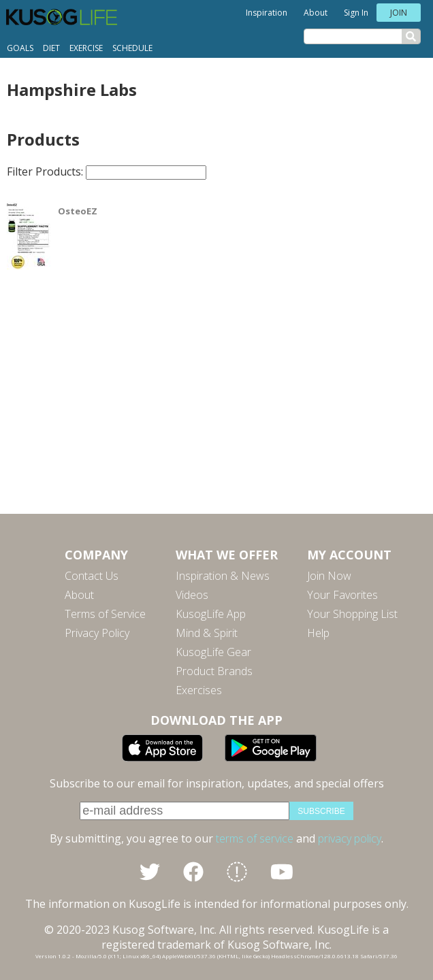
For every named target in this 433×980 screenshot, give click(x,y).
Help (318, 633)
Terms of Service (105, 614)
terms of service (255, 838)
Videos (192, 595)
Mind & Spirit (207, 633)
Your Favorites (342, 595)
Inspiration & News (223, 576)
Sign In (356, 13)
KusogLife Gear (213, 652)
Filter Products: (107, 171)
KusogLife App (211, 614)
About (316, 13)
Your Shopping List (352, 614)
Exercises (199, 690)
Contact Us (92, 576)
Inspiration (267, 13)
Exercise (86, 48)
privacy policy (350, 838)
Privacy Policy (97, 633)
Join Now (329, 576)
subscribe (321, 811)
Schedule (132, 48)
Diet (51, 48)
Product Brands (214, 671)
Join (399, 13)
